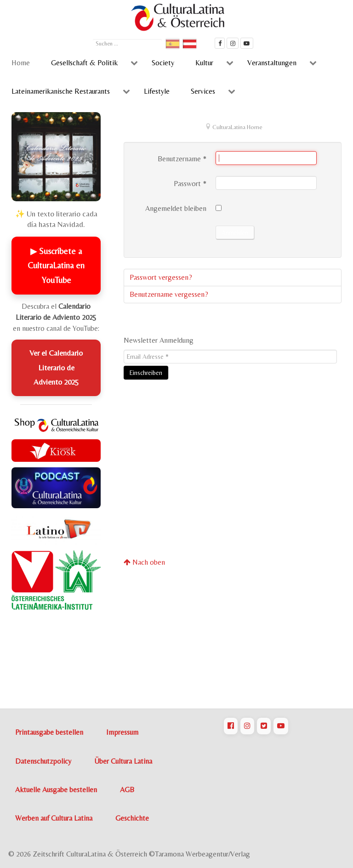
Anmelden (235, 233)
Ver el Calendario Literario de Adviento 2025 (56, 367)
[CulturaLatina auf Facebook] (231, 726)
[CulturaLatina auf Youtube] (281, 726)
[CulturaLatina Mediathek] (247, 43)
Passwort (190, 184)
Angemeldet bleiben (176, 208)
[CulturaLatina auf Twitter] (264, 726)
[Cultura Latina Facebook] (220, 43)
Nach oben (144, 562)
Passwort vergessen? (161, 277)
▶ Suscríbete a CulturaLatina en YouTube (56, 266)
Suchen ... (93, 38)
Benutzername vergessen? (169, 294)
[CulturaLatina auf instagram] (233, 43)
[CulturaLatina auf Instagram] (247, 726)
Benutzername (182, 159)
